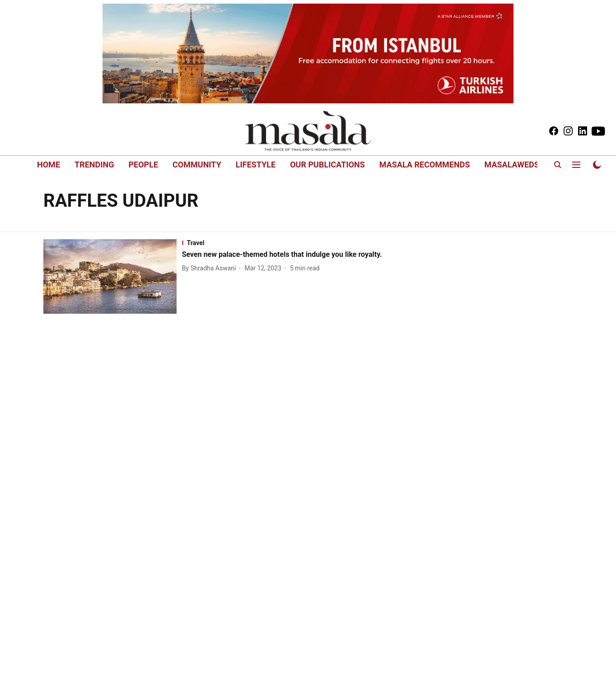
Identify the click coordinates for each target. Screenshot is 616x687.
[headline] (286, 255)
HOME (49, 165)
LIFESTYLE (256, 165)
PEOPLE (143, 165)
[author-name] (211, 268)
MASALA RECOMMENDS (425, 165)
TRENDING (94, 165)
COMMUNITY (197, 165)
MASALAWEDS (511, 165)
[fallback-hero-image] (113, 277)
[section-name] (286, 243)
